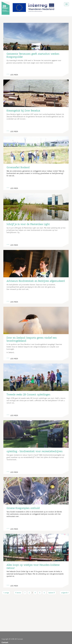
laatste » (52, 593)
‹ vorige (6, 593)
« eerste (18, 593)
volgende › (65, 593)
